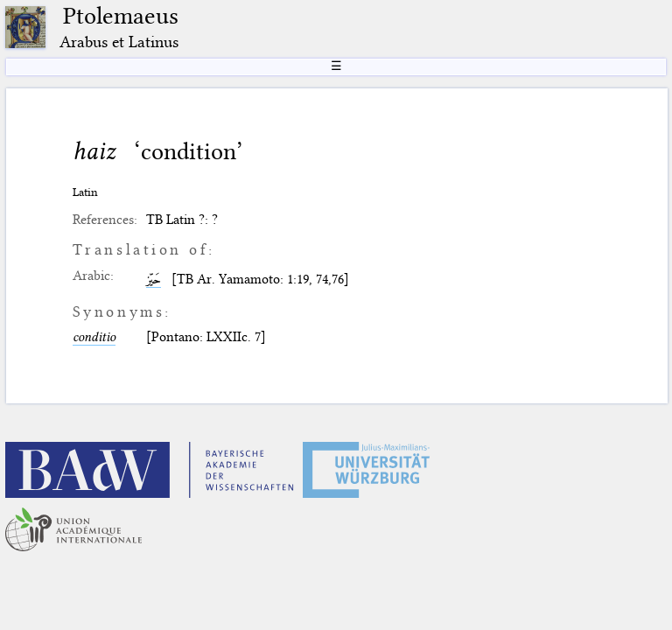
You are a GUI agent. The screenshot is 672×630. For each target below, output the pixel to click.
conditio (94, 337)
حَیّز (154, 279)
